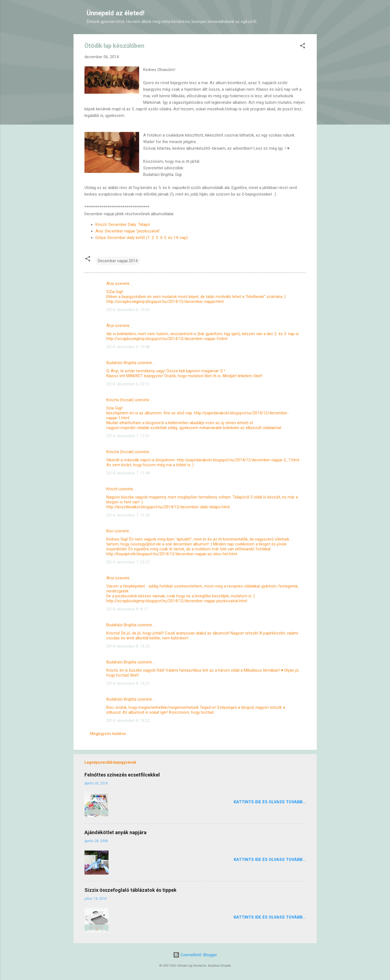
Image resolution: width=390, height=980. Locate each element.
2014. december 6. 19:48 (128, 347)
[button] (303, 47)
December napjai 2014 (118, 261)
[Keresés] (313, 15)
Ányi (110, 284)
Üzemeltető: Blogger (195, 955)
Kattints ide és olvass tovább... (270, 802)
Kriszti (112, 489)
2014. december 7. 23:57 (128, 562)
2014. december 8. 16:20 (128, 646)
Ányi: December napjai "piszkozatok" (128, 231)
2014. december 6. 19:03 (128, 310)
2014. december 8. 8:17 (127, 609)
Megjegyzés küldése (108, 734)
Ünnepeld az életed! (116, 13)
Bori (110, 531)
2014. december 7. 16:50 (128, 515)
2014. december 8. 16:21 (128, 683)
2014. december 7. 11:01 (128, 436)
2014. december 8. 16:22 (128, 721)
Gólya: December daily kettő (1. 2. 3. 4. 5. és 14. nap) (142, 238)
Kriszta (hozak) (120, 400)
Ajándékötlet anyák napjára (115, 832)
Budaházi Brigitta (121, 363)
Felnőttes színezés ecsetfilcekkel (122, 775)
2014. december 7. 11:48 (128, 473)
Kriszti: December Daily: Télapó (123, 225)
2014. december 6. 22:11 (128, 384)
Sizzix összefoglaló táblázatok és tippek (131, 890)
